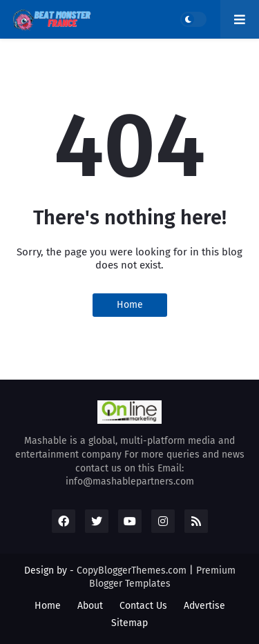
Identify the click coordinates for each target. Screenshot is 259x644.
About (90, 606)
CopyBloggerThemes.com (132, 570)
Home (130, 305)
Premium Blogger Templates (162, 577)
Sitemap (129, 623)
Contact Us (143, 606)
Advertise (204, 606)
